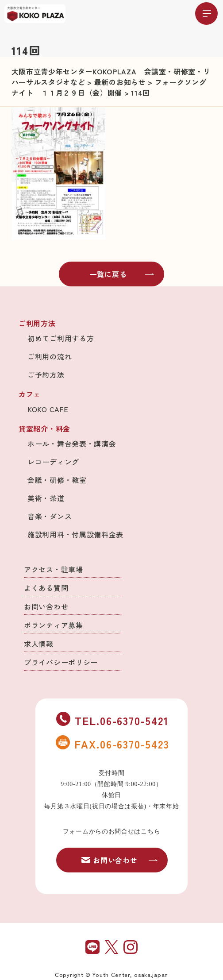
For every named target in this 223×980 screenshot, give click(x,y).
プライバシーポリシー (61, 662)
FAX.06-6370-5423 (112, 744)
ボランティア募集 (54, 625)
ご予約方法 (46, 374)
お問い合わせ (46, 606)
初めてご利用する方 (61, 338)
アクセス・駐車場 (54, 569)
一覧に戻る (122, 274)
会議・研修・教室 (57, 480)
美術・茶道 (46, 498)
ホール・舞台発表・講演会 (72, 444)
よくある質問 (46, 588)
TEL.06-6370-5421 (112, 720)
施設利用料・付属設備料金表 (75, 534)
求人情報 (39, 644)
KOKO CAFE (48, 409)
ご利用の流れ (50, 356)
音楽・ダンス (50, 516)
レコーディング (53, 462)
